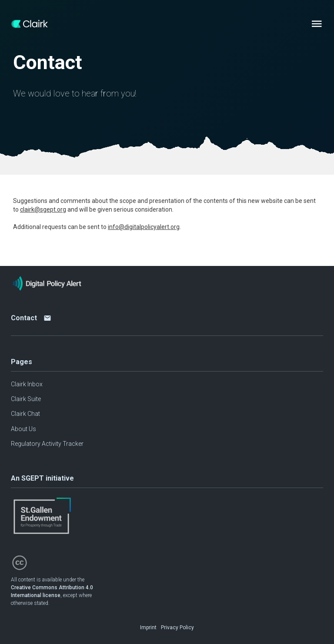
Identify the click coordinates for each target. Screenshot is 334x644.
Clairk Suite (26, 399)
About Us (23, 429)
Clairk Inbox (27, 384)
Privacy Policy (177, 627)
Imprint (148, 627)
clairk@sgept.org (43, 209)
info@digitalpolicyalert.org (144, 227)
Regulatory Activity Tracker (47, 444)
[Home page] (30, 24)
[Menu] (317, 24)
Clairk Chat (25, 414)
